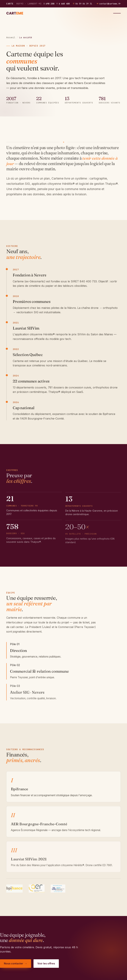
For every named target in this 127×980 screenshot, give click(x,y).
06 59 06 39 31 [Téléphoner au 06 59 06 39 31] (83, 4)
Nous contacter (16, 964)
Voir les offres (46, 963)
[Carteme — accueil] (15, 13)
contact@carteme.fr (109, 4)
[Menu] (117, 13)
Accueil (11, 38)
